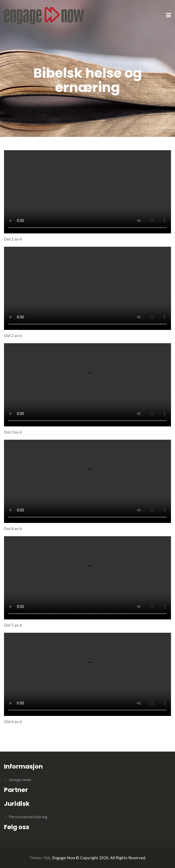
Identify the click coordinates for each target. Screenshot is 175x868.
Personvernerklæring (28, 817)
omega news (20, 779)
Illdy (47, 858)
